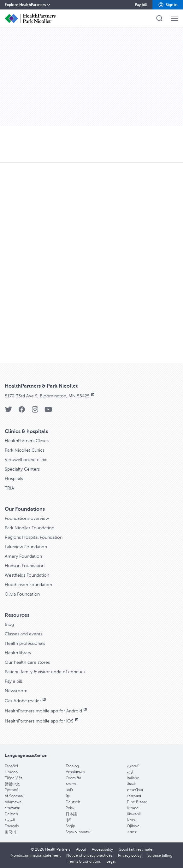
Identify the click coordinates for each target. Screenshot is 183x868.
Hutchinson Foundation (28, 585)
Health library (18, 653)
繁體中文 (12, 784)
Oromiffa (73, 778)
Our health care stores (27, 662)
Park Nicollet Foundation (30, 528)
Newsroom (16, 691)
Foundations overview (27, 518)
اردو (130, 772)
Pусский (12, 790)
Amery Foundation (23, 556)
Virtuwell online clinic (26, 460)
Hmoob (11, 772)
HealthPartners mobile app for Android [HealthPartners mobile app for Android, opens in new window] (46, 711)
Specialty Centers (22, 469)
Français (12, 826)
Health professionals (25, 643)
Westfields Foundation (27, 575)
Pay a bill (13, 681)
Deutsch (73, 802)
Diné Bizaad (137, 802)
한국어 (10, 832)
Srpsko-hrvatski (79, 832)
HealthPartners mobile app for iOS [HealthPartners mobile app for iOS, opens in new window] (42, 721)
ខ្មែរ (68, 796)
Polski (71, 808)
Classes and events (24, 634)
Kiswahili (134, 814)
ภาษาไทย (135, 790)
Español (11, 766)
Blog (9, 624)
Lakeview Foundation (26, 547)
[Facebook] (22, 411)
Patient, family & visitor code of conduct (45, 672)
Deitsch (11, 814)
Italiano (133, 778)
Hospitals (14, 479)
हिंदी (68, 820)
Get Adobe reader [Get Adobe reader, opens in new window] (26, 701)
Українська (75, 772)
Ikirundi (133, 808)
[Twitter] (9, 411)
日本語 (71, 814)
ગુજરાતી (133, 766)
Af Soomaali (15, 796)
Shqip (70, 826)
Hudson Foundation (25, 566)
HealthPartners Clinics (27, 441)
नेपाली (131, 784)
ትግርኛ (132, 832)
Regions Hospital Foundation (34, 537)
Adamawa (13, 802)
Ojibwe (133, 826)
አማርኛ (71, 784)
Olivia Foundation (22, 594)
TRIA (9, 488)
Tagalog (72, 766)
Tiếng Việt (13, 778)
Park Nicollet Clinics (25, 450)
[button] (168, 5)
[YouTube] (48, 411)
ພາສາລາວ (13, 808)
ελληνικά (134, 796)
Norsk (132, 820)
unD (69, 790)
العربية (10, 820)
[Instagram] (35, 411)
